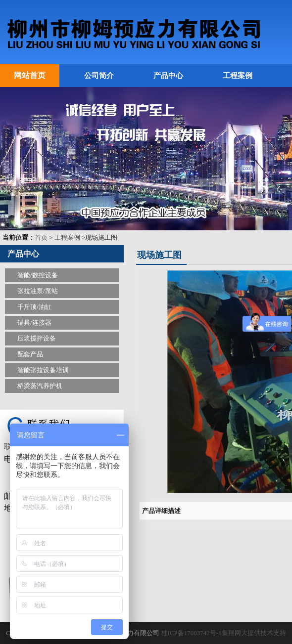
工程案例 (238, 76)
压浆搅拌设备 (37, 338)
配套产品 (30, 354)
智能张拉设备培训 (43, 370)
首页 (41, 237)
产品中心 (168, 76)
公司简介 (99, 76)
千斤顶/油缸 (34, 307)
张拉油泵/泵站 (38, 291)
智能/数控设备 (38, 275)
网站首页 (30, 75)
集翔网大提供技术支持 (254, 633)
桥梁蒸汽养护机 (40, 386)
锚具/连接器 (34, 322)
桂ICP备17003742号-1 (192, 633)
